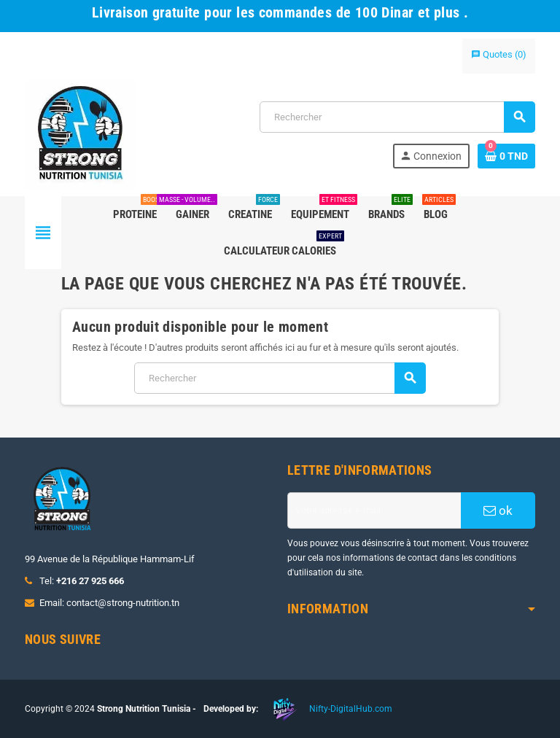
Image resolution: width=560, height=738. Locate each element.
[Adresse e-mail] (374, 510)
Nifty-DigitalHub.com (351, 709)
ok (498, 510)
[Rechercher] (397, 117)
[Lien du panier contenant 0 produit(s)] (506, 156)
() (499, 54)
